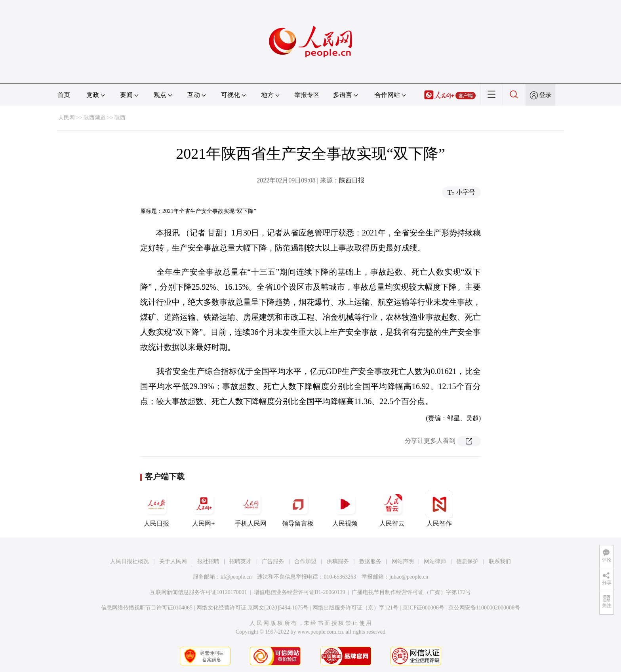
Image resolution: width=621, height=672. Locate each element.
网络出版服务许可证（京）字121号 (355, 608)
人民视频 (345, 509)
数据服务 (370, 561)
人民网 (67, 118)
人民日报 (156, 509)
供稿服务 (338, 561)
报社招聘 (208, 561)
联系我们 (500, 561)
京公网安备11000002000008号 (484, 608)
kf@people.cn (236, 577)
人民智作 (439, 509)
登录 (545, 95)
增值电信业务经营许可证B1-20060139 (300, 592)
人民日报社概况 (130, 561)
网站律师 (435, 561)
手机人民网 (251, 509)
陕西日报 (352, 180)
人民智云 (392, 509)
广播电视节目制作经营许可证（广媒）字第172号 (411, 592)
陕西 (120, 118)
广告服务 (273, 561)
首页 (64, 95)
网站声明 (403, 561)
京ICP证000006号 (423, 608)
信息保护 (467, 561)
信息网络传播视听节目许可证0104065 (147, 608)
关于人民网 (173, 561)
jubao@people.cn (409, 577)
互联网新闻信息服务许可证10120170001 (199, 592)
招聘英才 (240, 561)
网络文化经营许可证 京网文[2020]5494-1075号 (253, 608)
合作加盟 (305, 561)
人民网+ (204, 509)
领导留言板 (298, 509)
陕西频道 (95, 118)
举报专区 (307, 95)
